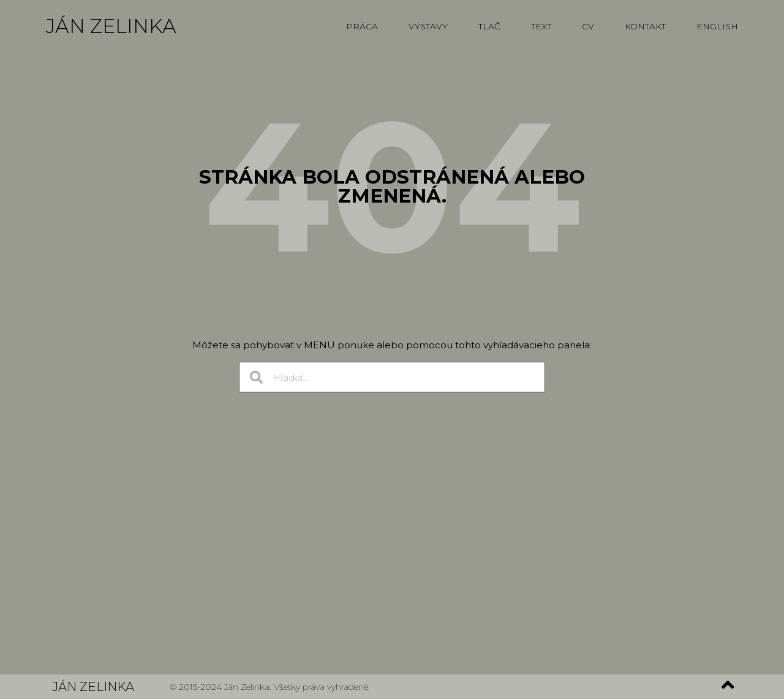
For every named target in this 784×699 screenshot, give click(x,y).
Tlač (489, 26)
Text (541, 26)
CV (588, 26)
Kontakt (645, 26)
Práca (362, 26)
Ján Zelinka (111, 26)
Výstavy (428, 26)
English (717, 26)
